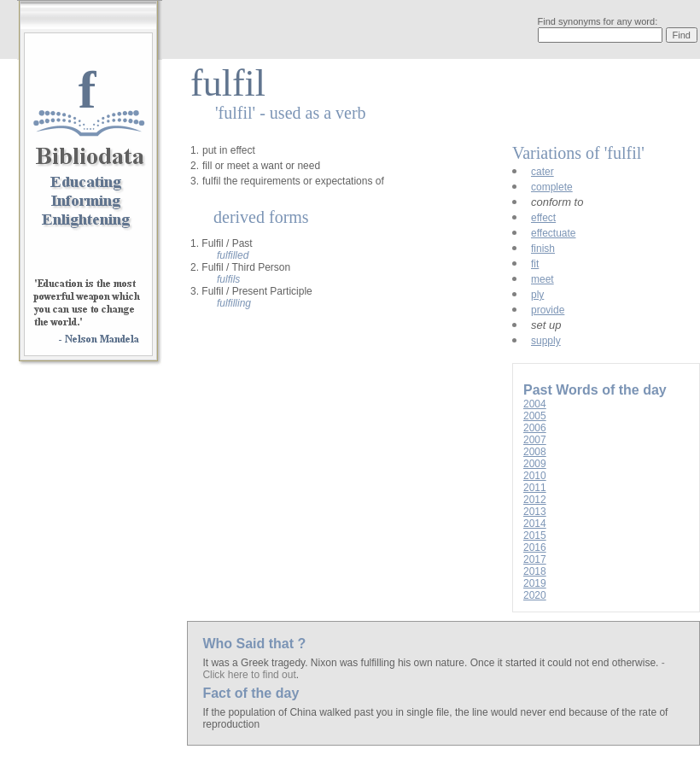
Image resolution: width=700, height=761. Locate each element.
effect (543, 218)
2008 (535, 452)
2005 (535, 416)
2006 (535, 428)
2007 (535, 440)
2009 (535, 464)
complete (552, 187)
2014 (535, 524)
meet (542, 279)
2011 (535, 488)
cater (542, 172)
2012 (535, 500)
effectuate (554, 233)
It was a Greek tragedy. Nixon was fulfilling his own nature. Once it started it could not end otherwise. (432, 663)
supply (546, 341)
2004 (535, 404)
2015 (535, 536)
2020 (535, 595)
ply (537, 295)
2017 (535, 559)
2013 (535, 512)
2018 (535, 571)
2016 (535, 547)
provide (548, 310)
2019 (535, 583)
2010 (535, 476)
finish (543, 249)
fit (535, 264)
